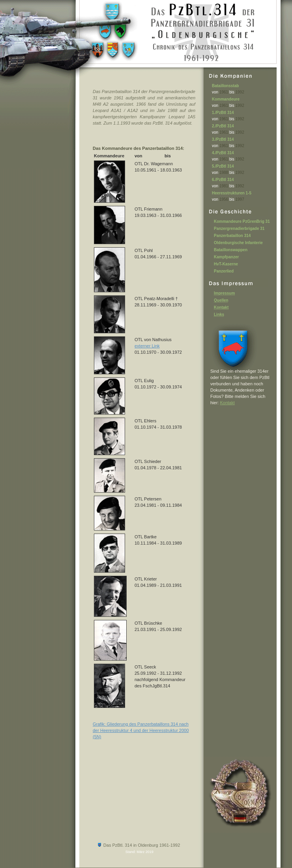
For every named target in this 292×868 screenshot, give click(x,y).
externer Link (147, 346)
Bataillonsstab (225, 86)
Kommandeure (226, 99)
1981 (224, 186)
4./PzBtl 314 (223, 153)
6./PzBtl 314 (223, 180)
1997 (240, 199)
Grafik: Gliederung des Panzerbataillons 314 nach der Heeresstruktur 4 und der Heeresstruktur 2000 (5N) (141, 730)
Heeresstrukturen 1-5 (232, 193)
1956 (224, 199)
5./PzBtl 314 (223, 166)
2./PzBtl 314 (223, 126)
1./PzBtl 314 (223, 113)
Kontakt (227, 403)
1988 (224, 173)
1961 (224, 92)
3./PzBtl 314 (223, 139)
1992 (240, 92)
